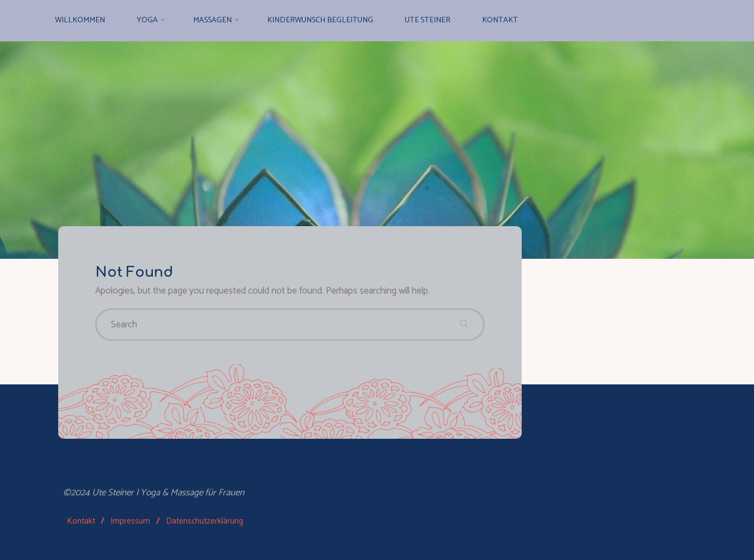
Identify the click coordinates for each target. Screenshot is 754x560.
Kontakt (81, 521)
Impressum (130, 521)
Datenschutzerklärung (205, 521)
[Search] (464, 325)
